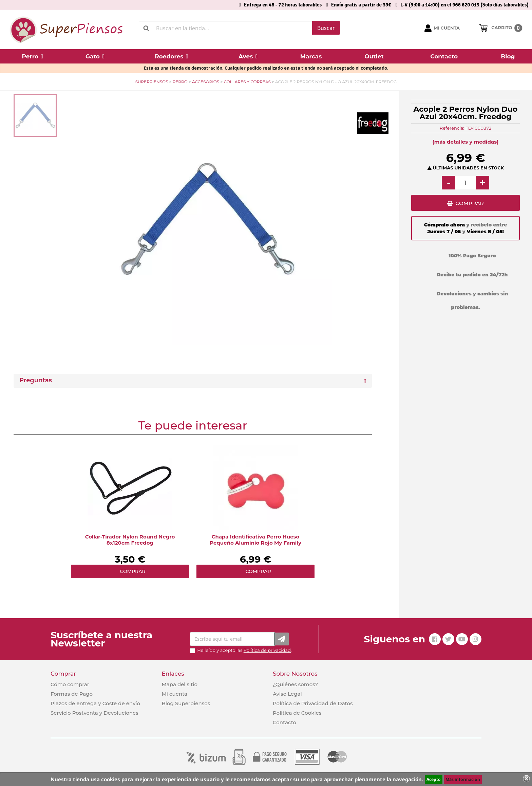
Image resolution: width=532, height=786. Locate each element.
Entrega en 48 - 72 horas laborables (283, 5)
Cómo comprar (70, 684)
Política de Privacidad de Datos (313, 703)
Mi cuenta (174, 694)
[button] (33, 56)
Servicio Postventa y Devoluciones (94, 713)
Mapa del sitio (179, 684)
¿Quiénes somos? (295, 684)
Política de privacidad (267, 650)
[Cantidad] (465, 183)
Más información (463, 779)
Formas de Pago (72, 694)
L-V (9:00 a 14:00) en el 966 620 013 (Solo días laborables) (464, 5)
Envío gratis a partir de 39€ (361, 5)
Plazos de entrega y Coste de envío (95, 703)
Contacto (284, 722)
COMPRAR (469, 204)
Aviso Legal (287, 694)
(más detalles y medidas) (466, 142)
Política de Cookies (297, 713)
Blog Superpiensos (186, 703)
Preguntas (36, 380)
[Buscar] (239, 28)
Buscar (326, 28)
